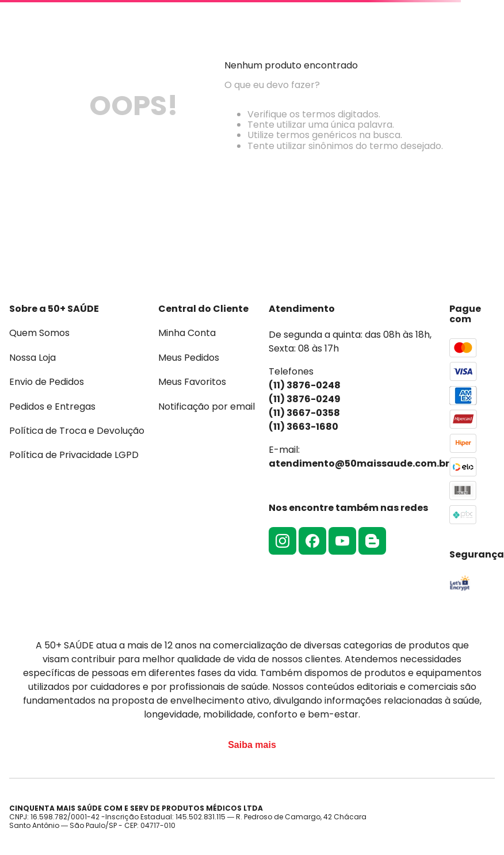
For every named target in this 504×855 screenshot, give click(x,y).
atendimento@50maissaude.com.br (359, 463)
